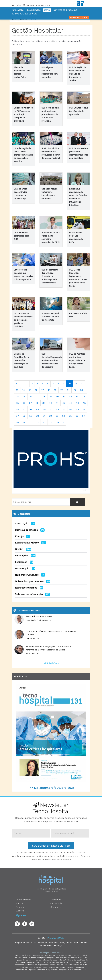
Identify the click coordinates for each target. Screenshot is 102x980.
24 (17, 396)
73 (51, 422)
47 (24, 409)
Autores (20, 907)
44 (77, 403)
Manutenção (22, 569)
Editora (19, 903)
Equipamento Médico (27, 543)
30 (57, 396)
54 (71, 409)
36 (24, 403)
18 (49, 390)
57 (17, 416)
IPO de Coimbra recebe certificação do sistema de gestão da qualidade (23, 320)
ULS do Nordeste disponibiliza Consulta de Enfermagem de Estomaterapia (50, 276)
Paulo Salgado (32, 653)
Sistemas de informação (65, 10)
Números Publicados (37, 6)
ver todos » (51, 663)
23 (81, 390)
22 (75, 390)
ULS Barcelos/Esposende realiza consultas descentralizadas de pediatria (52, 360)
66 (77, 416)
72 (44, 422)
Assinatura (56, 900)
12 (82, 384)
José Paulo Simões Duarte (38, 620)
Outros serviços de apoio (24, 14)
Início (17, 6)
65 (70, 416)
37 (31, 403)
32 (70, 396)
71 (37, 422)
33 (77, 396)
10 (70, 384)
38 (37, 403)
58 (24, 416)
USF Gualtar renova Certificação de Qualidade (79, 111)
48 (31, 409)
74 (58, 422)
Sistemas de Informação (29, 594)
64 (64, 416)
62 (50, 416)
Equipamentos (34, 10)
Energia (19, 536)
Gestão (47, 10)
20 (62, 390)
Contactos (56, 907)
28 (44, 396)
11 (76, 384)
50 (44, 409)
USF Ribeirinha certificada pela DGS (21, 236)
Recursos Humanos (26, 588)
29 (51, 396)
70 (31, 422)
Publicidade (56, 903)
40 (51, 403)
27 (37, 396)
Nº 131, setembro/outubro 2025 (52, 788)
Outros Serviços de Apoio (29, 581)
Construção (22, 524)
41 (57, 403)
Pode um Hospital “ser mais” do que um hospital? (50, 317)
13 (17, 390)
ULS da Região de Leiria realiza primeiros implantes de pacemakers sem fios (23, 155)
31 (64, 396)
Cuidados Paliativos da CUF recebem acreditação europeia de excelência (23, 114)
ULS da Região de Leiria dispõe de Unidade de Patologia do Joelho (78, 74)
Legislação (21, 562)
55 (77, 409)
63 (57, 416)
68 (17, 422)
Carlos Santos (32, 638)
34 (84, 396)
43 (71, 403)
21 (68, 390)
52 (57, 409)
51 (51, 409)
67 (84, 416)
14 (24, 390)
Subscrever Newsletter (51, 846)
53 (64, 409)
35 (17, 403)
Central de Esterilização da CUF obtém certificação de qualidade (22, 360)
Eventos (20, 911)
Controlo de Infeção (26, 530)
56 (84, 409)
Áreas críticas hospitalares (39, 616)
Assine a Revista (79, 17)
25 (24, 396)
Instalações (18, 10)
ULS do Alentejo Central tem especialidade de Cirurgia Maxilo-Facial (77, 360)
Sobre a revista (23, 900)
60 (37, 416)
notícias (24, 20)
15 (30, 390)
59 (31, 416)
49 (38, 409)
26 (31, 396)
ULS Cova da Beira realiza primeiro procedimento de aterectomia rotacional (50, 114)
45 (84, 403)
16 (36, 390)
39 (44, 403)
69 (24, 422)
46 (17, 409)
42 (64, 403)
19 (55, 390)
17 (43, 390)
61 (44, 416)
